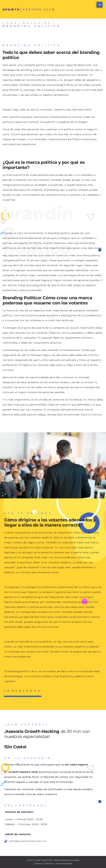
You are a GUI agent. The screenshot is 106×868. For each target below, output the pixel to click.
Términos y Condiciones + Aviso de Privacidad (53, 864)
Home (10, 23)
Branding (38, 23)
